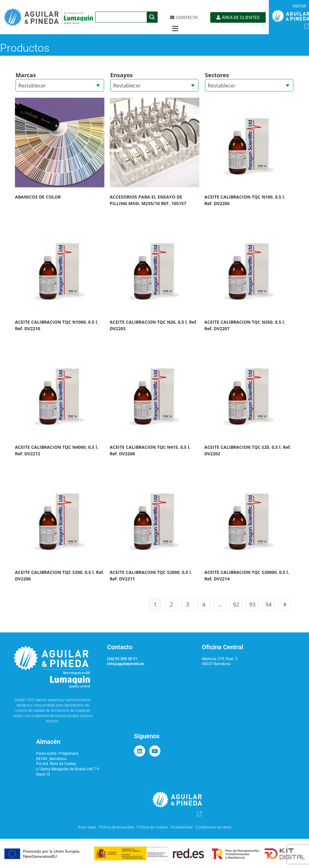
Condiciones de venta (213, 827)
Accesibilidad (181, 827)
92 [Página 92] (236, 604)
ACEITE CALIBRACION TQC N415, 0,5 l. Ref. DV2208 (150, 450)
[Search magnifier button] (152, 17)
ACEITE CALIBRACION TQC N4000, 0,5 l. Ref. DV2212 (57, 450)
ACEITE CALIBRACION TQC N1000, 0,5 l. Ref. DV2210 (57, 325)
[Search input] (121, 17)
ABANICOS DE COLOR (38, 197)
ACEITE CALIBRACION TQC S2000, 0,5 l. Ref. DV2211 (151, 575)
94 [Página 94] (269, 604)
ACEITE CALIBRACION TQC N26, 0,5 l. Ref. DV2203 (153, 325)
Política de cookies (152, 827)
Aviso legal (87, 827)
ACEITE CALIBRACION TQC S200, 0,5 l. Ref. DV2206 (59, 575)
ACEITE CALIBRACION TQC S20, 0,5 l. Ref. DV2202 (248, 450)
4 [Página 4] (204, 604)
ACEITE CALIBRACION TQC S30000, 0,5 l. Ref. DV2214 (247, 575)
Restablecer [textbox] (32, 86)
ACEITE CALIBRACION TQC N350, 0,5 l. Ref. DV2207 (245, 325)
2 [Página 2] (171, 604)
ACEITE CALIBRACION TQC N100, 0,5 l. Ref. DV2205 (245, 200)
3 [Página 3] (188, 604)
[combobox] (60, 85)
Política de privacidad (116, 827)
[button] (175, 28)
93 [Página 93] (252, 604)
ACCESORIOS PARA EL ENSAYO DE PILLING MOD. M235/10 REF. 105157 (148, 200)
